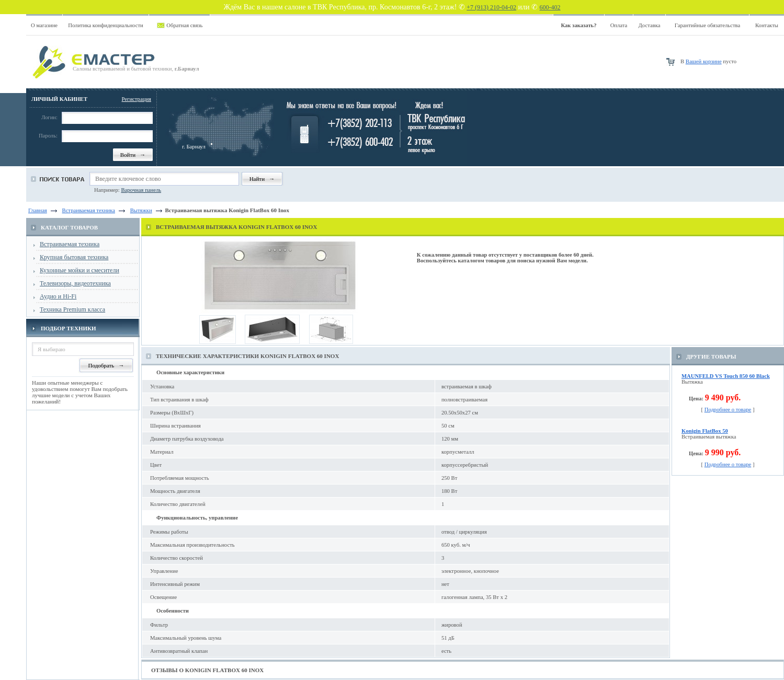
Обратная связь (184, 25)
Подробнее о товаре (728, 410)
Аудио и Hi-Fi (58, 296)
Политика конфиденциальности (106, 25)
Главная (38, 210)
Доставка (650, 25)
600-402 (550, 7)
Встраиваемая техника (70, 244)
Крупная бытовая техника (74, 257)
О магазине (44, 25)
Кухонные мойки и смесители (79, 270)
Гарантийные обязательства (707, 25)
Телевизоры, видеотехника (75, 283)
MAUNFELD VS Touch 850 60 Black (726, 376)
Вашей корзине (704, 61)
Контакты (767, 25)
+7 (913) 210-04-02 (491, 7)
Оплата (619, 25)
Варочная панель (141, 190)
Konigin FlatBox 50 (705, 431)
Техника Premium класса (72, 309)
